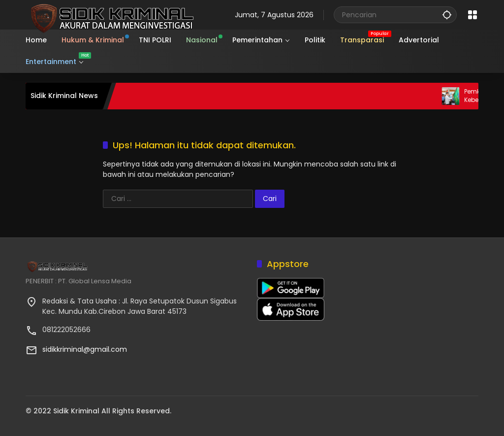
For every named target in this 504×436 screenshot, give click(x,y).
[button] (447, 15)
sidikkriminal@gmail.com (85, 349)
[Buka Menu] (472, 15)
